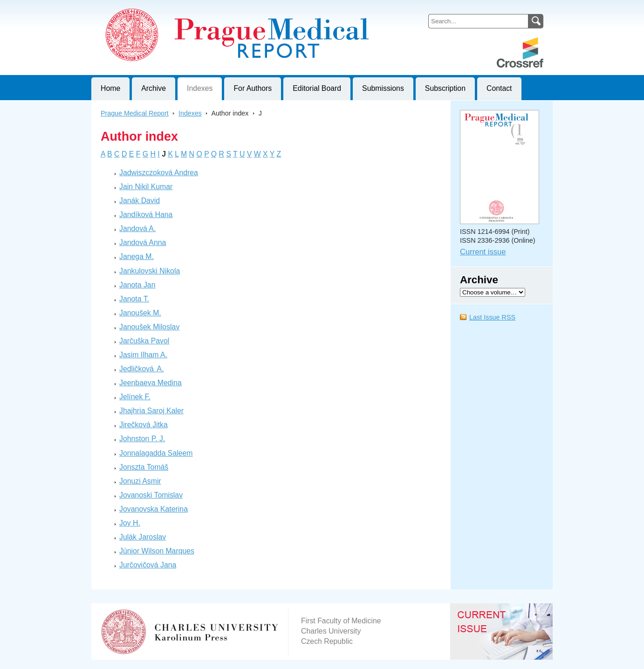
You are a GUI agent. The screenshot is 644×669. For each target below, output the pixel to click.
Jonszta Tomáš (144, 467)
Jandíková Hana (146, 215)
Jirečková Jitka (144, 425)
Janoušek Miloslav (149, 327)
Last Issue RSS (492, 317)
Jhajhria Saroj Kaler (151, 411)
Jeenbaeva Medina (151, 383)
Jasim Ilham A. (143, 355)
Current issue (483, 252)
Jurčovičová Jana (148, 565)
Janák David (140, 201)
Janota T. (134, 299)
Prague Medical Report (135, 113)
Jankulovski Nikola (150, 271)
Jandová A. (137, 229)
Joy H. (130, 523)
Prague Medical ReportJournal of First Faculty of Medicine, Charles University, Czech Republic (206, 7)
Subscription (445, 88)
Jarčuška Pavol (144, 341)
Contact (499, 88)
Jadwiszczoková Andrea (159, 173)
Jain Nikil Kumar (146, 187)
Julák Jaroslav (143, 537)
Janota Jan (137, 285)
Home (110, 88)
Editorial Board (317, 88)
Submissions (383, 88)
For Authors (253, 88)
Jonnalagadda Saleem (156, 453)
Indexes (200, 88)
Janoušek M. (140, 313)
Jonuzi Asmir (140, 481)
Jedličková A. (142, 369)
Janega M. (137, 256)
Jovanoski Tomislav (151, 495)
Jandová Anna (143, 242)
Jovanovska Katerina (154, 509)
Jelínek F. (135, 397)
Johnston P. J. (142, 439)
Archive (154, 88)
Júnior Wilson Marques (157, 551)
